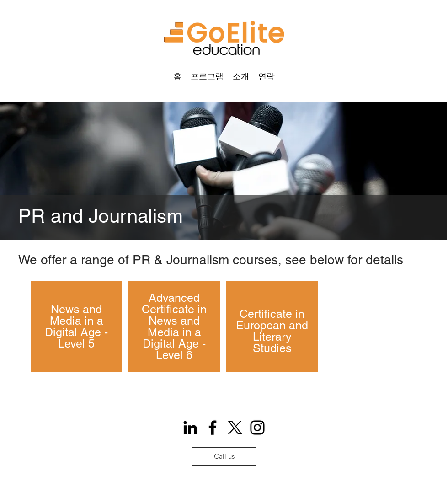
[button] (207, 76)
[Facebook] (213, 428)
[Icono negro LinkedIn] (190, 428)
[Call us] (224, 456)
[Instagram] (257, 428)
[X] (235, 428)
